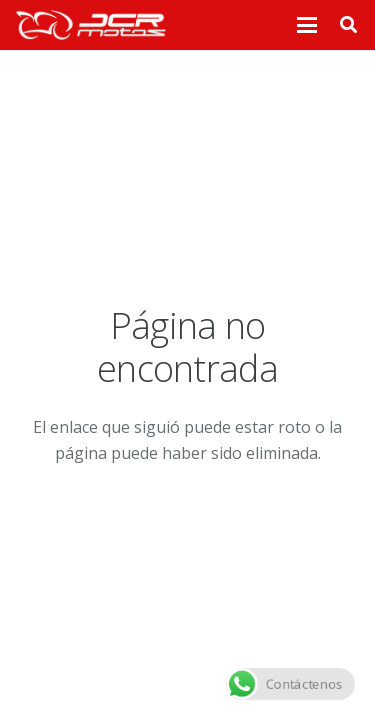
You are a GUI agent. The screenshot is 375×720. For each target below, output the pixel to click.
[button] (308, 25)
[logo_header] (91, 25)
